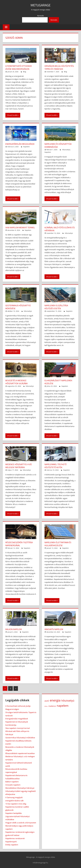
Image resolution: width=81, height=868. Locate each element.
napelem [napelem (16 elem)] (63, 706)
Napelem (26, 147)
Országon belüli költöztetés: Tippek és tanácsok (60, 67)
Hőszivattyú (66, 150)
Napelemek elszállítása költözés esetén (57, 307)
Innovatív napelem (54, 629)
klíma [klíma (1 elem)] (46, 706)
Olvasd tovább (12, 115)
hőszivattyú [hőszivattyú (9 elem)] (68, 701)
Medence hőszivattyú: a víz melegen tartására (19, 466)
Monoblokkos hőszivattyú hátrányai (20, 788)
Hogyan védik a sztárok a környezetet (21, 823)
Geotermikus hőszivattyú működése (19, 307)
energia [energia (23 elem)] (55, 700)
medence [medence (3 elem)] (52, 706)
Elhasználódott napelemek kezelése (59, 382)
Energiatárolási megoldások (21, 144)
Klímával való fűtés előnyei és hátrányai (59, 229)
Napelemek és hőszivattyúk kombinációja (59, 145)
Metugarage (40, 5)
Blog (25, 72)
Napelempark (11, 842)
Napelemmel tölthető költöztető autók (56, 466)
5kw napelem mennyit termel (21, 227)
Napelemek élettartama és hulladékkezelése (59, 544)
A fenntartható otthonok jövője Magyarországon (19, 67)
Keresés (41, 16)
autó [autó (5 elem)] (47, 701)
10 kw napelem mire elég (16, 804)
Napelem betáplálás (14, 813)
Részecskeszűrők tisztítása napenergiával (20, 544)
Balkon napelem (14, 629)
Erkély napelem (12, 845)
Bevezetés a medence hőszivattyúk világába (17, 382)
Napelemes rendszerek (15, 838)
